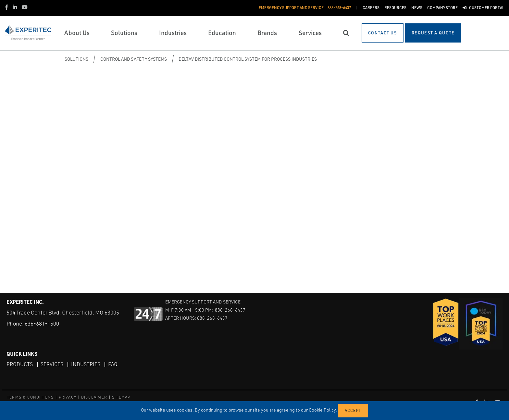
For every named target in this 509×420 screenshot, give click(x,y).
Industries (86, 364)
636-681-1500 (42, 323)
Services (52, 364)
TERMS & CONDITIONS (30, 397)
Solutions (76, 59)
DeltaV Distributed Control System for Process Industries (248, 59)
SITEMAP (121, 397)
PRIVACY (68, 397)
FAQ (113, 364)
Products (20, 364)
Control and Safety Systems (134, 59)
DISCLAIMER (94, 397)
